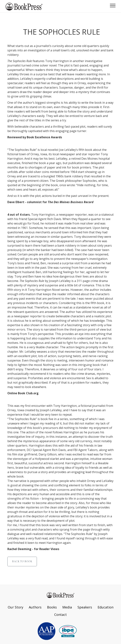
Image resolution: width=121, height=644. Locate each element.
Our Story (15, 607)
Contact (60, 615)
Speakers (85, 607)
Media (67, 607)
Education (106, 607)
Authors (35, 607)
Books (52, 607)
